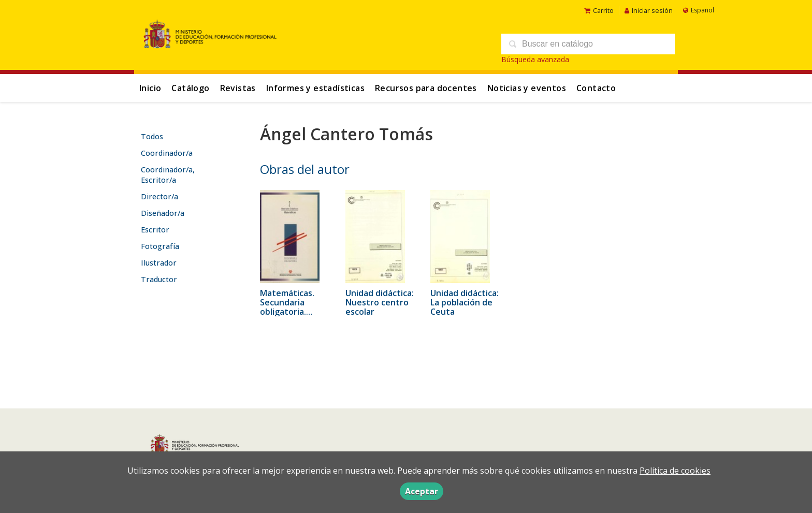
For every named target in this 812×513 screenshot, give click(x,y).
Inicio (150, 88)
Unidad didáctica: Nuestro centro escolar (380, 302)
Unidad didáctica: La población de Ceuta (465, 302)
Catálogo (190, 88)
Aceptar (422, 491)
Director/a (160, 196)
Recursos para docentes (426, 88)
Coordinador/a (167, 153)
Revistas (238, 88)
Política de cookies (675, 471)
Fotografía (160, 246)
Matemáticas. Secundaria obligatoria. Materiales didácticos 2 (287, 312)
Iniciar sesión (649, 10)
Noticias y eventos (527, 88)
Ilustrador (159, 263)
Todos (152, 136)
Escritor (155, 230)
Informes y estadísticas (315, 88)
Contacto (596, 88)
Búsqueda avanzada (535, 59)
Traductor (159, 279)
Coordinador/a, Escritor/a (168, 175)
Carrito (599, 10)
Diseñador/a (163, 213)
